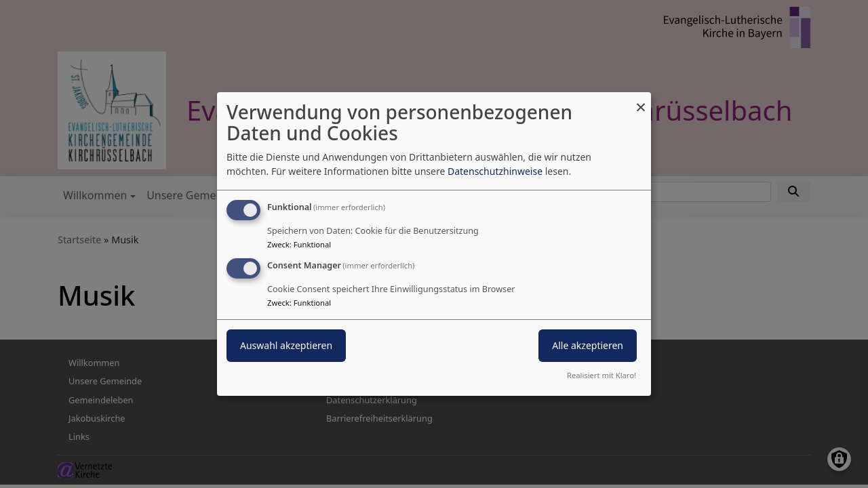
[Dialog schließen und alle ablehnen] (641, 101)
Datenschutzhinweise (495, 171)
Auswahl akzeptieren (286, 345)
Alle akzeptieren (588, 345)
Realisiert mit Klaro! (601, 375)
